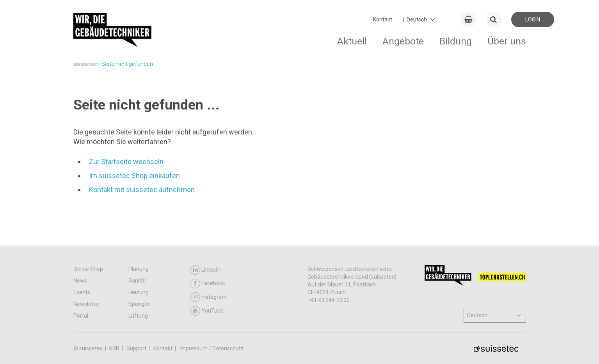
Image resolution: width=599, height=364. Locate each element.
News (80, 281)
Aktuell (352, 41)
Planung (139, 269)
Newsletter (87, 304)
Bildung (456, 41)
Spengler (140, 304)
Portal (81, 316)
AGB (115, 348)
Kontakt (383, 19)
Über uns (507, 41)
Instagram (209, 297)
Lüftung (138, 316)
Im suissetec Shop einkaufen (134, 176)
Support (137, 348)
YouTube (207, 311)
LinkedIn (206, 270)
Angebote (403, 41)
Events (82, 292)
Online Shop (88, 269)
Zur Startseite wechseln (126, 162)
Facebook (208, 284)
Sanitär (137, 281)
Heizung (139, 292)
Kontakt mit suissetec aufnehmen (142, 190)
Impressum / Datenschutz (212, 348)
